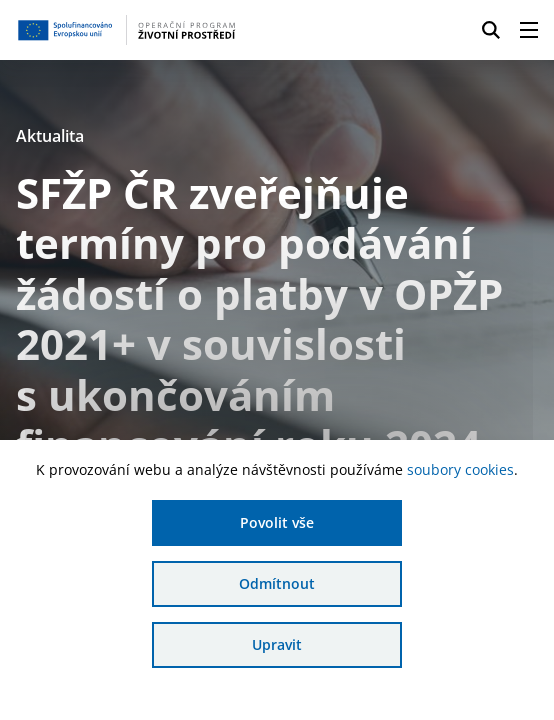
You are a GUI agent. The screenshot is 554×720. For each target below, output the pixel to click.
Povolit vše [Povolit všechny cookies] (277, 522)
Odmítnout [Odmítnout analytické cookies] (277, 583)
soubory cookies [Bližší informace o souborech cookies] (460, 469)
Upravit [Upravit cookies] (277, 644)
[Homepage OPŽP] (128, 30)
